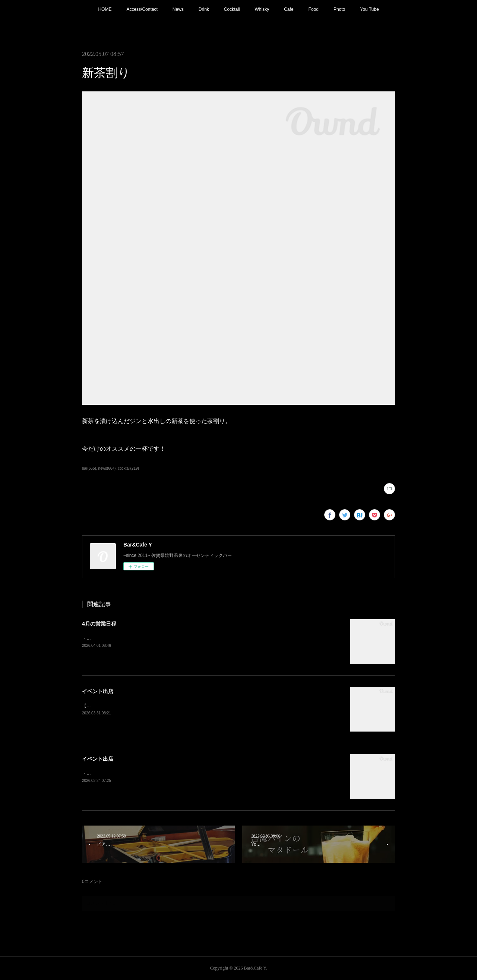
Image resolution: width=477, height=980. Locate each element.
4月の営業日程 (99, 624)
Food (314, 9)
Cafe (289, 9)
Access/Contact (142, 9)
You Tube (369, 9)
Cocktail (232, 9)
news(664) (107, 468)
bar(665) (89, 468)
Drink (204, 9)
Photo (339, 9)
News (178, 9)
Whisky (262, 9)
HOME (105, 9)
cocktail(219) (128, 468)
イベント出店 (98, 691)
